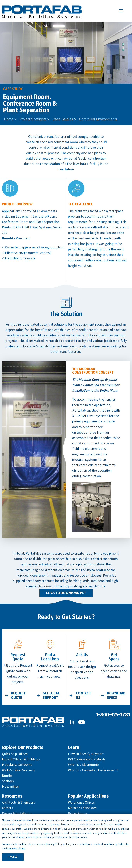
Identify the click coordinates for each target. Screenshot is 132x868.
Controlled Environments (98, 119)
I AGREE (13, 857)
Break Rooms (78, 813)
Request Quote (18, 695)
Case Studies (63, 119)
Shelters (8, 781)
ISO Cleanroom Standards (87, 759)
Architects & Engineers (18, 802)
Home (9, 119)
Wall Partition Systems (18, 770)
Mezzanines (10, 786)
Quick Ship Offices (15, 754)
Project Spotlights (33, 119)
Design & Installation (17, 813)
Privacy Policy (54, 844)
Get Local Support (51, 695)
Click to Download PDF (66, 593)
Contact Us (83, 695)
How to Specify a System (86, 754)
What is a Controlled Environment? (93, 770)
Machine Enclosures (82, 808)
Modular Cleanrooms (17, 765)
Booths (7, 775)
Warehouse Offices (81, 802)
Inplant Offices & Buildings (21, 759)
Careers (7, 808)
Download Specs (116, 695)
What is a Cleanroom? (84, 765)
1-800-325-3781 (113, 715)
